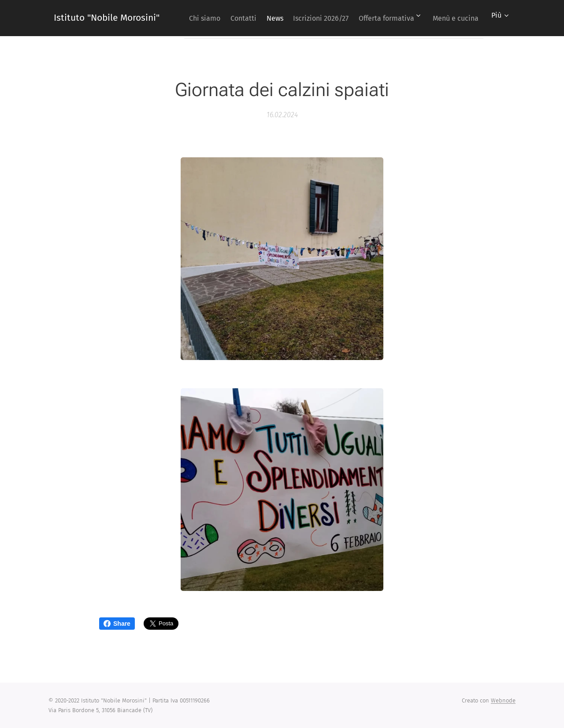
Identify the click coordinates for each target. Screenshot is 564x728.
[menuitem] (236, 18)
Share (117, 624)
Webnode (503, 700)
